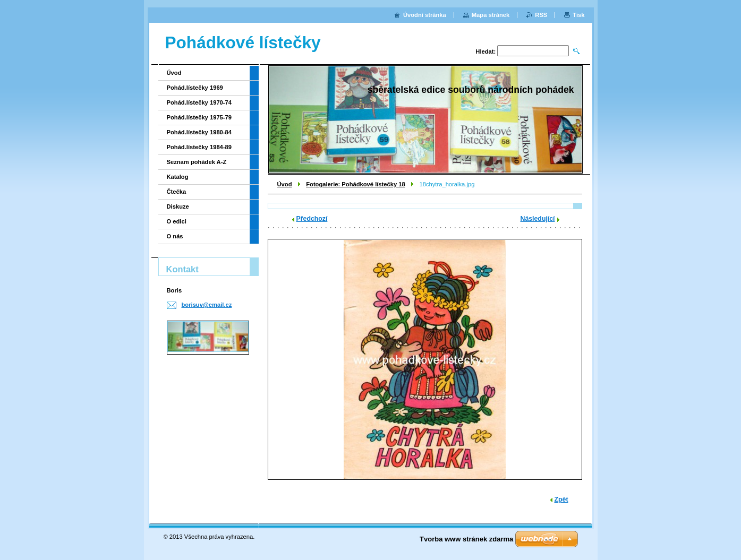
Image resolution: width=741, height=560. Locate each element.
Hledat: (486, 51)
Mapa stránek (491, 15)
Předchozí (312, 219)
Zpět (561, 499)
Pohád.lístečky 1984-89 (199, 147)
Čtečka (177, 192)
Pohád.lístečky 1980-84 (199, 132)
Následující (538, 219)
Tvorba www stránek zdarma (466, 539)
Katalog (178, 177)
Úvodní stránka (425, 15)
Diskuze (178, 206)
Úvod (285, 184)
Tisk (578, 15)
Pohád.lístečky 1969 (195, 88)
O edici (177, 221)
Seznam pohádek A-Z (197, 162)
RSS (541, 15)
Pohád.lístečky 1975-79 (199, 117)
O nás (175, 236)
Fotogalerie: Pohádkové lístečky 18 (356, 184)
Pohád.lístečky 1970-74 (199, 102)
